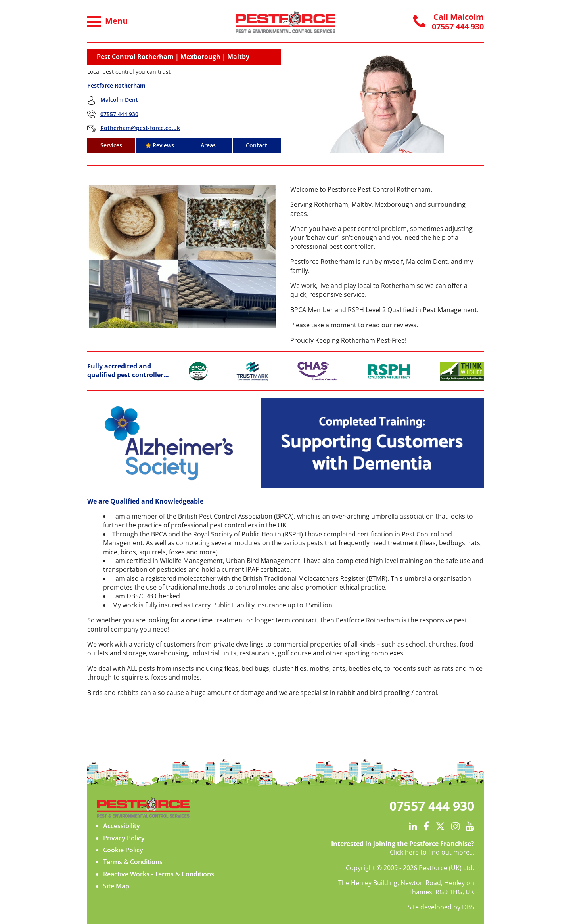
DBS (468, 907)
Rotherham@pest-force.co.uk (140, 128)
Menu (107, 22)
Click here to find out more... (432, 852)
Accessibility (122, 826)
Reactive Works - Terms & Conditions (159, 874)
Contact (257, 145)
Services (111, 145)
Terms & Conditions (133, 862)
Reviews (160, 145)
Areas (208, 145)
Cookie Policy (123, 850)
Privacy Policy (124, 838)
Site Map (116, 886)
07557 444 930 (119, 114)
